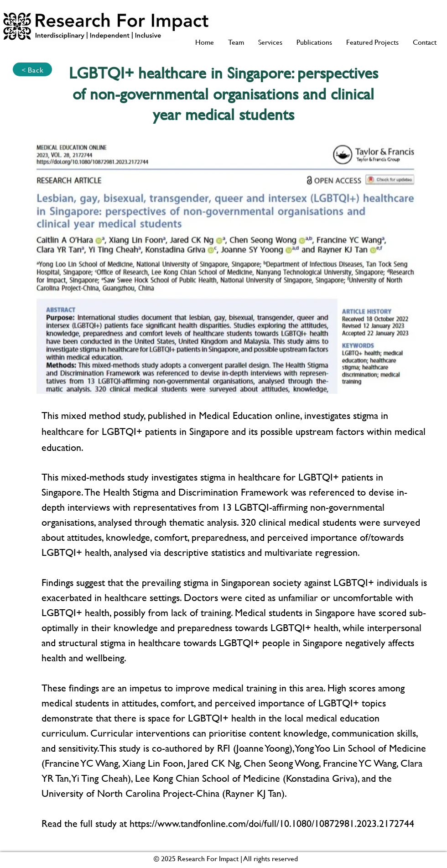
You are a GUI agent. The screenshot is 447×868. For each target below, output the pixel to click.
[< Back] (32, 69)
